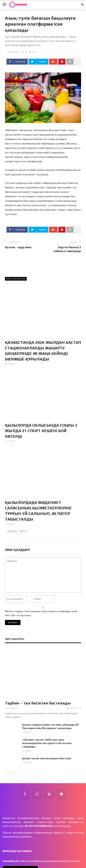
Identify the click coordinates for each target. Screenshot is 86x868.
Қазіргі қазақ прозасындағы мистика (46, 758)
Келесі (24, 531)
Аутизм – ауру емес (18, 247)
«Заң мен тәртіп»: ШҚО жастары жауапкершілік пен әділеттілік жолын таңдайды (47, 743)
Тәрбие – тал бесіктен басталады (38, 703)
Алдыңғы (12, 531)
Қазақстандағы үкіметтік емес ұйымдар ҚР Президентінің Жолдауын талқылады (50, 726)
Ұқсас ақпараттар (16, 279)
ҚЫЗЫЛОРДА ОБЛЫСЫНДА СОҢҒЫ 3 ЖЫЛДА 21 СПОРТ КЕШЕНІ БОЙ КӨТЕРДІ (41, 431)
